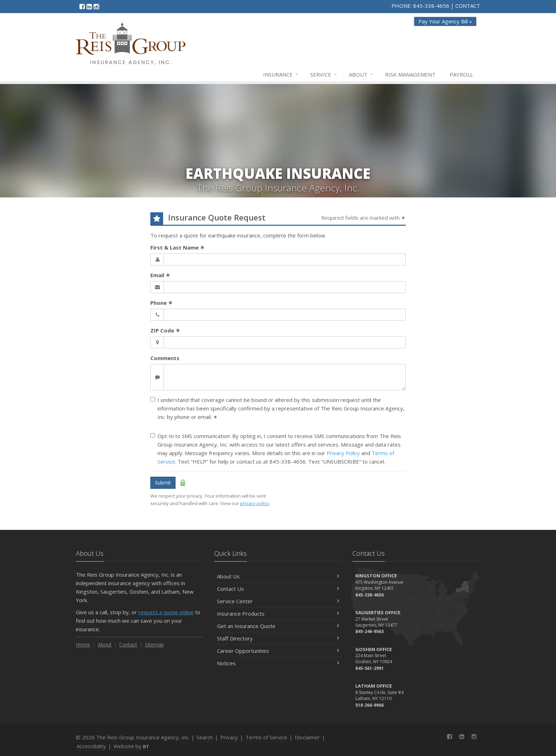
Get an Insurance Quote (278, 626)
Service (324, 74)
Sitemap (154, 645)
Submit (163, 483)
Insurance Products (278, 614)
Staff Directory (278, 638)
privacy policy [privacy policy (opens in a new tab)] (255, 503)
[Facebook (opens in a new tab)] (82, 6)
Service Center (278, 601)
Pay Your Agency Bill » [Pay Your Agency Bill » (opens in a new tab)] (445, 21)
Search (205, 737)
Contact (128, 645)
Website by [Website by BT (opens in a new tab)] (131, 746)
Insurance (281, 74)
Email (160, 275)
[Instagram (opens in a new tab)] (96, 6)
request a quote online (166, 612)
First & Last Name (177, 247)
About (361, 74)
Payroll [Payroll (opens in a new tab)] (461, 74)
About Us (278, 576)
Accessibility (91, 746)
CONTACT (468, 6)
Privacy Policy (343, 453)
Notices (278, 663)
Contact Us (278, 589)
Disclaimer (307, 737)
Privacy (229, 737)
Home (83, 645)
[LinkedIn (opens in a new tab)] (89, 6)
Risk (410, 74)
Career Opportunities (278, 651)
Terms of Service (266, 737)
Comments (165, 358)
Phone (162, 303)
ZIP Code (165, 330)
